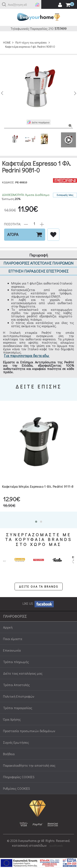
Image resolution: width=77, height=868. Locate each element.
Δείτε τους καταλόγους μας (23, 673)
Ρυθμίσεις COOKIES (17, 788)
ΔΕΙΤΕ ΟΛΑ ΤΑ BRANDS (39, 587)
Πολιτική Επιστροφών (19, 696)
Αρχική (8, 627)
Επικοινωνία (12, 650)
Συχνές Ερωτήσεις (16, 742)
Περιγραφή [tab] (39, 255)
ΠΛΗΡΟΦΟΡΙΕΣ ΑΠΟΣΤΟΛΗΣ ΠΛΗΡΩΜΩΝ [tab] (38, 263)
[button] (4, 5)
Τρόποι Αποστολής (16, 685)
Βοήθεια (9, 754)
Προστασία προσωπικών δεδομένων (29, 731)
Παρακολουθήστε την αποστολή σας (29, 765)
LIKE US (38, 603)
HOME (7, 42)
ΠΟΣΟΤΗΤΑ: (13, 224)
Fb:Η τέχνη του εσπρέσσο (31, 42)
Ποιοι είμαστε (13, 639)
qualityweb (56, 845)
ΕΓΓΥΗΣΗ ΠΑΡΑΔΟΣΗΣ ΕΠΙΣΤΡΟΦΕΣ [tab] (38, 271)
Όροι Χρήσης (12, 719)
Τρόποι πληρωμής (16, 662)
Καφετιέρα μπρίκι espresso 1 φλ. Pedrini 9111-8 (38, 486)
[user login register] (60, 5)
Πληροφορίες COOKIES (19, 777)
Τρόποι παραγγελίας (18, 708)
